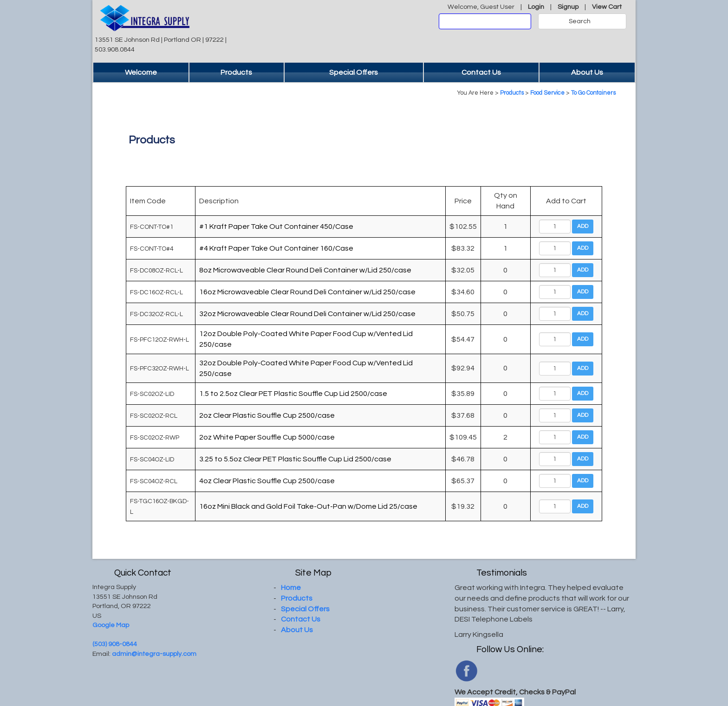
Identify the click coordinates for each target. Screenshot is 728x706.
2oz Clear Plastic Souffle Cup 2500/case (267, 415)
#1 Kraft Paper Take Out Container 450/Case (276, 227)
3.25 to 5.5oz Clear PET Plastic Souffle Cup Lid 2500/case (295, 459)
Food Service (547, 93)
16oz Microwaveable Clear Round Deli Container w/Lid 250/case (307, 292)
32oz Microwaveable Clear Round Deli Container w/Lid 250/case (307, 314)
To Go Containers (593, 93)
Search (580, 21)
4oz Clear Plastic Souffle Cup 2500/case (267, 481)
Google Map (111, 625)
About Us (587, 72)
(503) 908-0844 (115, 644)
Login (536, 7)
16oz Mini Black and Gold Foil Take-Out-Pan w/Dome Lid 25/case (308, 506)
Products (236, 72)
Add (583, 226)
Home (291, 588)
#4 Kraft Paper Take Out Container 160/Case (276, 248)
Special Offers (354, 72)
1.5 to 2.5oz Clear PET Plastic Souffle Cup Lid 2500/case (293, 394)
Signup (568, 7)
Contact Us (481, 72)
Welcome (141, 72)
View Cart (607, 7)
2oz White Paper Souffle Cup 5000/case (267, 437)
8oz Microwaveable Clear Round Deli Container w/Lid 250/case (305, 270)
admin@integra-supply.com (154, 654)
